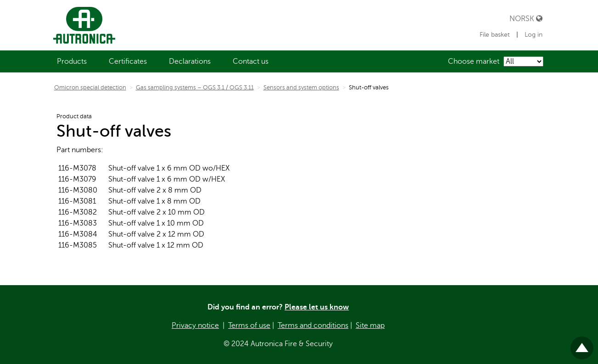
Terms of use (249, 325)
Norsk (526, 19)
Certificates (128, 61)
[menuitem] (72, 61)
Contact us (251, 61)
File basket (496, 35)
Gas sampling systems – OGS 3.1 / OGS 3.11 (195, 88)
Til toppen (582, 344)
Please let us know (317, 307)
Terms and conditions (313, 325)
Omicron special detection (90, 88)
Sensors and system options (301, 88)
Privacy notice (195, 325)
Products (72, 61)
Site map (370, 325)
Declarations (190, 61)
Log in (534, 35)
